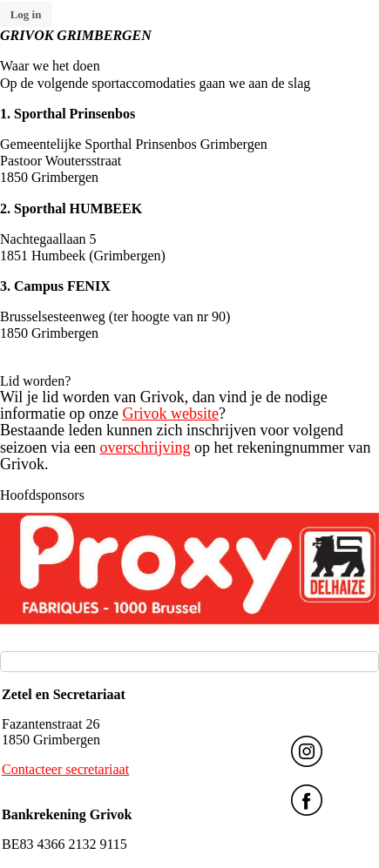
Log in (26, 14)
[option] (189, 569)
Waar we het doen (50, 66)
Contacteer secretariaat (65, 769)
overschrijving (145, 447)
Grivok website (170, 414)
